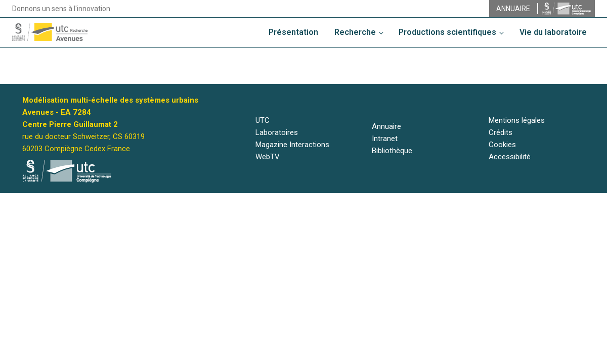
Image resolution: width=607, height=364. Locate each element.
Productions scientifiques (447, 32)
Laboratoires (277, 132)
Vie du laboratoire (553, 32)
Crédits (501, 132)
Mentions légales (517, 120)
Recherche (355, 32)
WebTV (268, 157)
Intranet (385, 139)
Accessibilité (510, 157)
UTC (263, 120)
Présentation (293, 32)
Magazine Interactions (292, 145)
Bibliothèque (392, 151)
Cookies (502, 145)
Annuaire (386, 126)
